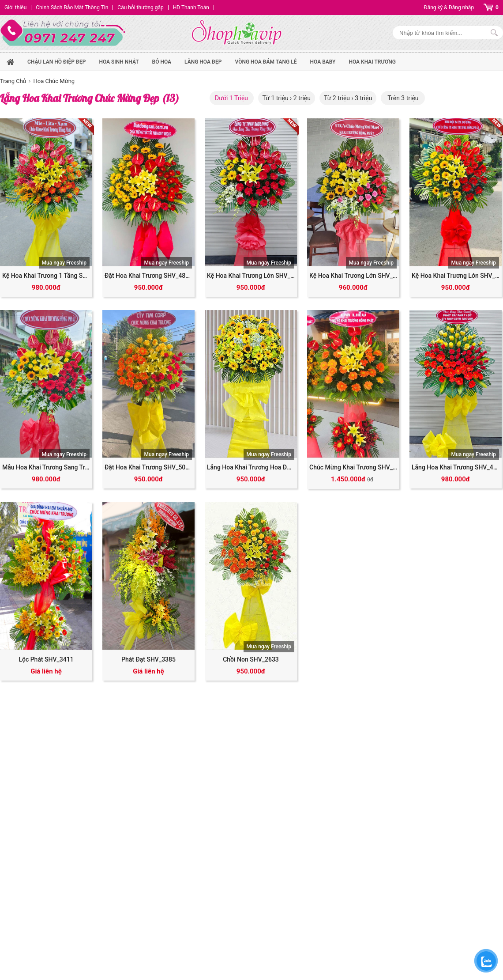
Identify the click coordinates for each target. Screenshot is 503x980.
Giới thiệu (15, 8)
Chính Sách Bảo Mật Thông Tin (72, 8)
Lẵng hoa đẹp (203, 62)
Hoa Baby (323, 62)
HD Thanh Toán (191, 8)
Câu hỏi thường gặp (140, 8)
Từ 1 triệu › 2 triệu (287, 98)
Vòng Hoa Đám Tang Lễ (266, 62)
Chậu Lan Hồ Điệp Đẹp (56, 62)
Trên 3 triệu (403, 98)
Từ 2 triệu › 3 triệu (348, 98)
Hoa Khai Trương (372, 62)
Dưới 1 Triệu (231, 98)
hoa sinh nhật (119, 62)
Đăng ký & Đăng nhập (449, 8)
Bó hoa (162, 62)
